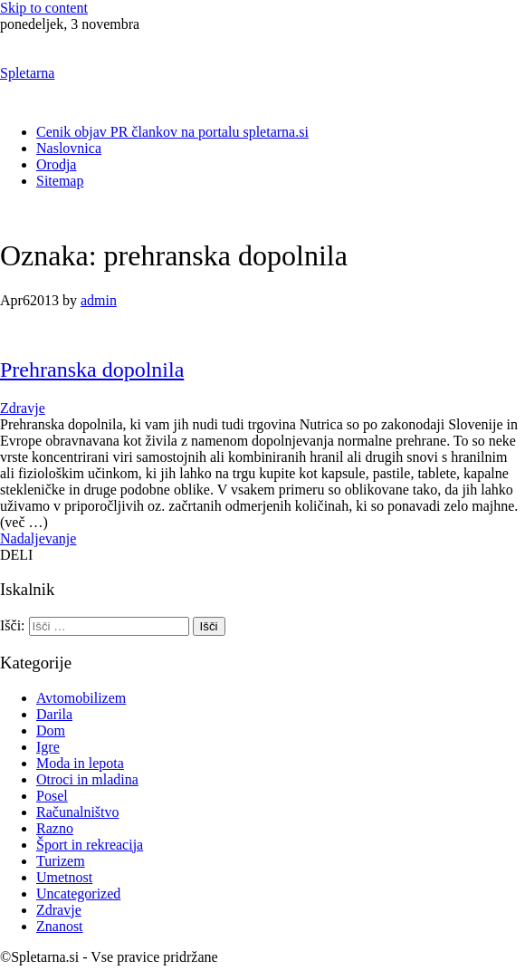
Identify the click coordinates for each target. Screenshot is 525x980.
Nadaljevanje (38, 538)
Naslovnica (69, 148)
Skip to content (44, 8)
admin (99, 300)
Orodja (56, 164)
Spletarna (27, 73)
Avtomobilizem (81, 698)
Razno (55, 828)
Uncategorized (78, 894)
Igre (48, 747)
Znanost (60, 926)
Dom (51, 730)
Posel (52, 796)
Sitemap (60, 181)
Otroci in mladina (87, 779)
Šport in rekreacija (90, 845)
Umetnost (64, 877)
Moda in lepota (80, 763)
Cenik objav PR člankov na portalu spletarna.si (172, 132)
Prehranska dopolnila (92, 370)
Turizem (61, 861)
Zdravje (23, 408)
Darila (54, 714)
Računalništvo (78, 812)
